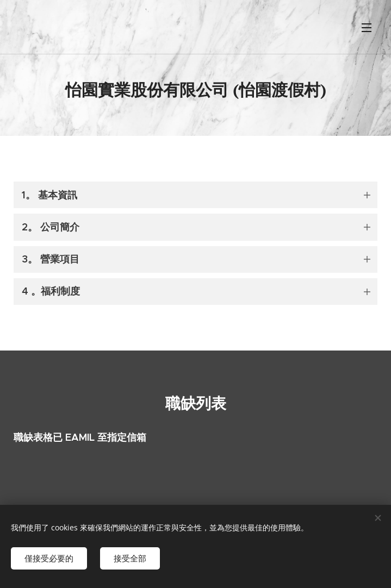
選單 (367, 28)
